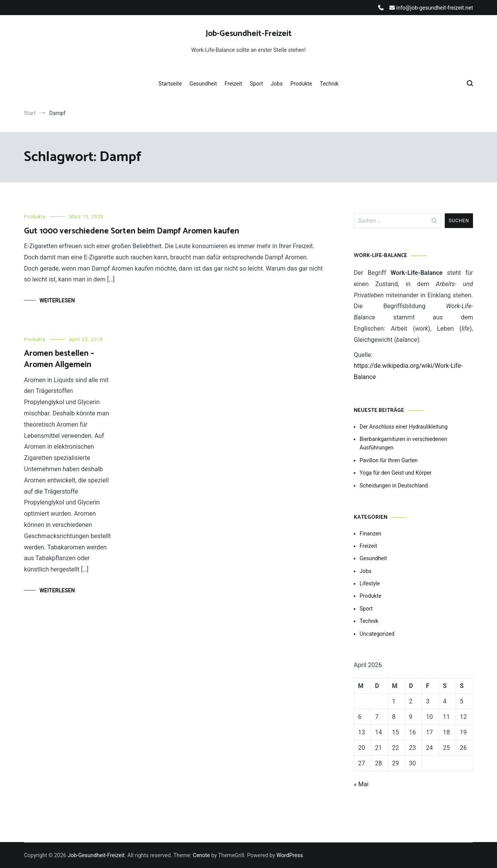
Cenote (201, 855)
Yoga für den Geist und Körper (396, 473)
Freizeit (233, 84)
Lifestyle (370, 583)
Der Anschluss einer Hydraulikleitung (404, 427)
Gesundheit (203, 84)
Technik (329, 84)
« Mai (361, 784)
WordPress (290, 855)
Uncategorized (377, 634)
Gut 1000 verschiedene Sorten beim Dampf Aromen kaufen (132, 231)
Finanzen (370, 533)
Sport (257, 84)
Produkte (301, 84)
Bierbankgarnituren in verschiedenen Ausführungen (403, 443)
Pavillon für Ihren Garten (389, 460)
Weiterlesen (57, 300)
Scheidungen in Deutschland (394, 485)
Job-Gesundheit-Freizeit (249, 34)
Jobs (277, 84)
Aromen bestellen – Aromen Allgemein (59, 359)
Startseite (170, 84)
